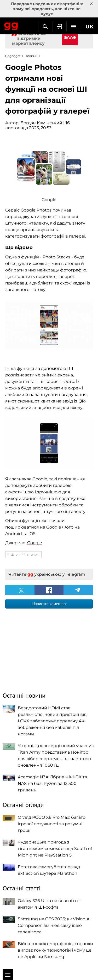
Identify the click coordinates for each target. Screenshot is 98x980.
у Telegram (74, 574)
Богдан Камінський (41, 123)
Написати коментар (49, 604)
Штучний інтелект (25, 554)
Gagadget (11, 25)
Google (35, 543)
